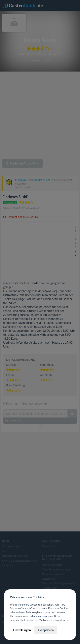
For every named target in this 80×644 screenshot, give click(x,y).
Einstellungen (22, 630)
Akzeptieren (45, 630)
